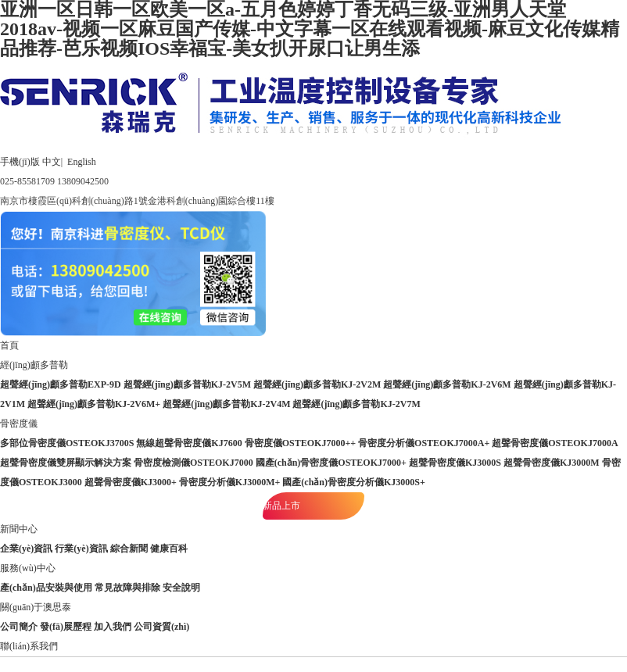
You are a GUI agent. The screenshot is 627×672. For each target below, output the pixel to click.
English (82, 162)
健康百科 (169, 549)
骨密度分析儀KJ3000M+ (230, 482)
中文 (52, 162)
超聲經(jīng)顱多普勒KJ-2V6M (447, 384)
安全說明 (181, 588)
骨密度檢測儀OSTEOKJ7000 (193, 463)
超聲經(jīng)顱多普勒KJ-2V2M (317, 384)
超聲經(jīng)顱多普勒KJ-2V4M (226, 404)
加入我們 (113, 627)
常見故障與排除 (127, 588)
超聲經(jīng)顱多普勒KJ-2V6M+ (94, 404)
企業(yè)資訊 (26, 549)
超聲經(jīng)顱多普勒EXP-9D (61, 384)
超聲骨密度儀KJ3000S (455, 463)
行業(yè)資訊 (81, 549)
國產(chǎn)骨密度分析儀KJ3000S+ (354, 482)
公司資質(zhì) (161, 627)
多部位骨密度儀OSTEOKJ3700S (67, 443)
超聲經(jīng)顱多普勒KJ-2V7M (356, 404)
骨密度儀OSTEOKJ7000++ (300, 443)
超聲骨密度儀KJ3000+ (131, 482)
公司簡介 (19, 627)
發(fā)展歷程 (66, 627)
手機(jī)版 (20, 162)
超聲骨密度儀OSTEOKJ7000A (555, 443)
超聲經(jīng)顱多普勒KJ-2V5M (187, 384)
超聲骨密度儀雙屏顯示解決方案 (66, 463)
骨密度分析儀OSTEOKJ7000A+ (424, 443)
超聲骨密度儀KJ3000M (552, 463)
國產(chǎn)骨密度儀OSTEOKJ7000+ (331, 463)
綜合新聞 (129, 549)
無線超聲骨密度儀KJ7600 (189, 443)
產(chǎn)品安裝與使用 (46, 588)
